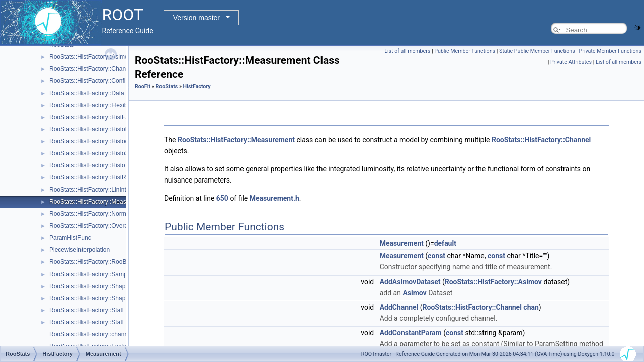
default (445, 243)
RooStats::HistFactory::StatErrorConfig (101, 322)
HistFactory (197, 87)
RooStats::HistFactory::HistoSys (92, 153)
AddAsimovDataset (410, 282)
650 (222, 198)
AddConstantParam (411, 333)
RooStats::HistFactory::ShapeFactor (98, 286)
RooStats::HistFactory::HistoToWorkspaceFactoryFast (122, 165)
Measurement (402, 243)
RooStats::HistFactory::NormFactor (96, 214)
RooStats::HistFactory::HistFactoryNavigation (110, 117)
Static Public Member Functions (537, 51)
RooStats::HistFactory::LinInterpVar (97, 190)
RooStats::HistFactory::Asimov (90, 57)
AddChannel (399, 307)
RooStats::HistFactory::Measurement (99, 202)
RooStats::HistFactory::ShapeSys (94, 298)
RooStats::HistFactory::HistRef (90, 177)
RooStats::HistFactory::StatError (92, 310)
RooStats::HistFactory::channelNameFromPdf (110, 334)
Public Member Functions (465, 51)
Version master (196, 18)
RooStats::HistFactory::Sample (91, 274)
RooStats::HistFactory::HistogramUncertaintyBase (116, 141)
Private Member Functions (610, 51)
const (436, 256)
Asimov (414, 293)
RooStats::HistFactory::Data (87, 93)
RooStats (167, 87)
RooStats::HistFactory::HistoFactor (96, 129)
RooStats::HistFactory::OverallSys (95, 226)
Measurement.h (274, 198)
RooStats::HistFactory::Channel (92, 69)
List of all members (407, 51)
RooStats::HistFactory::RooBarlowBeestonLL (109, 262)
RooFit (143, 87)
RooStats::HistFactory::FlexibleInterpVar (103, 105)
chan (531, 307)
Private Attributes (571, 62)
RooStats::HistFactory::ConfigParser (98, 81)
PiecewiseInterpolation (79, 250)
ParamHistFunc (70, 238)
